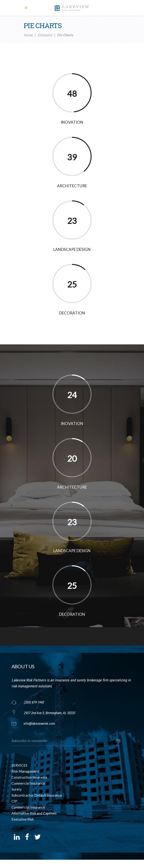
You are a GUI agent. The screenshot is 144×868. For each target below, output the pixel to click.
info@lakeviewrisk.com (39, 724)
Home (28, 35)
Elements (45, 35)
